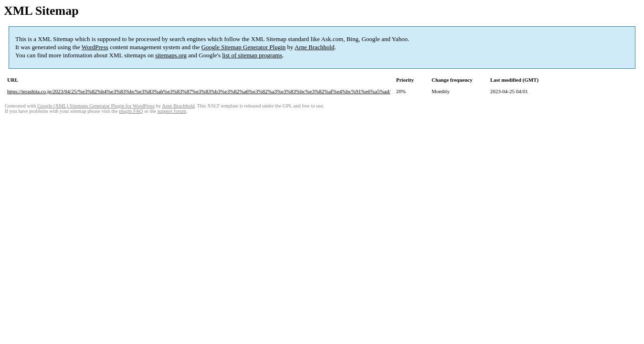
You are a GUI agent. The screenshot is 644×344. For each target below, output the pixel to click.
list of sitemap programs (252, 55)
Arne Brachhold (314, 47)
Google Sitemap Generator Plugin (244, 47)
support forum (172, 111)
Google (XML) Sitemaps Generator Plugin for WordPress (96, 106)
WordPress (95, 47)
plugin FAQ (131, 111)
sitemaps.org (171, 55)
